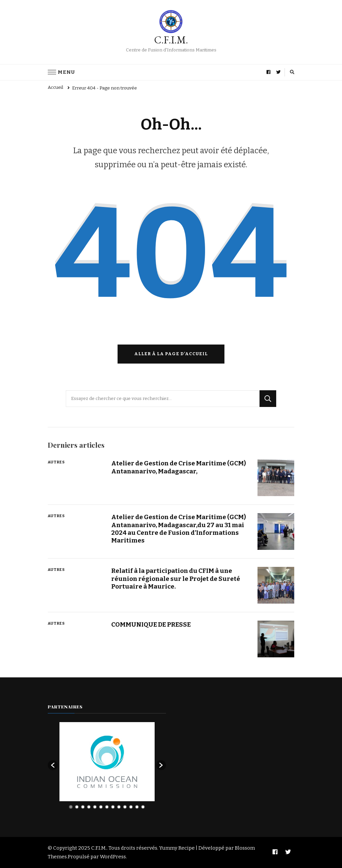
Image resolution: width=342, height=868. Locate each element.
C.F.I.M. (171, 40)
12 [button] (137, 807)
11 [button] (131, 807)
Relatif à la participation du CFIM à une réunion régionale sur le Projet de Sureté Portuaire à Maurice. (176, 579)
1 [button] (71, 807)
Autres (56, 462)
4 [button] (89, 807)
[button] (53, 765)
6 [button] (101, 807)
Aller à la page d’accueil (171, 354)
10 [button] (125, 807)
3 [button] (83, 807)
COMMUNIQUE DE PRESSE (151, 624)
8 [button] (113, 807)
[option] (107, 762)
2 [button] (77, 807)
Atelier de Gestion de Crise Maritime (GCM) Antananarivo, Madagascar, (179, 467)
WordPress (113, 857)
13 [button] (143, 807)
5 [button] (95, 807)
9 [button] (119, 807)
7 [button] (107, 807)
